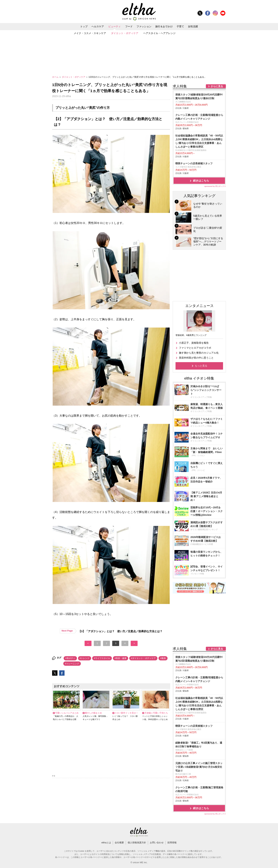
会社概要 (119, 843)
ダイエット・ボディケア (125, 33)
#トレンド (85, 658)
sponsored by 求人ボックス (215, 186)
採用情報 (172, 843)
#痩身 (163, 658)
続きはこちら (201, 181)
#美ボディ (70, 658)
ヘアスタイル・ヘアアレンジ (159, 33)
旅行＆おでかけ (164, 26)
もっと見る (201, 366)
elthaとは (106, 843)
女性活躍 (193, 26)
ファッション (144, 26)
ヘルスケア (98, 26)
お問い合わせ (157, 843)
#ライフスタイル (102, 658)
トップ (84, 26)
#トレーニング (72, 664)
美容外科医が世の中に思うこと (196, 358)
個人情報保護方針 (137, 843)
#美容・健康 (121, 658)
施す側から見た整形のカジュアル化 (199, 353)
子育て (180, 26)
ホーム (56, 77)
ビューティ (115, 26)
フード (129, 26)
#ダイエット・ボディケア (143, 658)
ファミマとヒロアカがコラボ (195, 348)
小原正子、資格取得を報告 (194, 343)
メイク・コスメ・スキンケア (90, 33)
